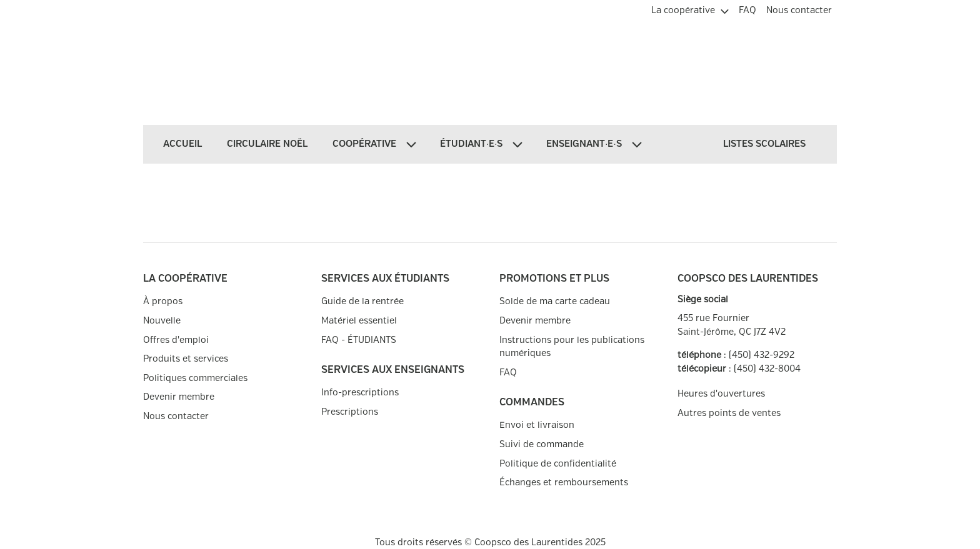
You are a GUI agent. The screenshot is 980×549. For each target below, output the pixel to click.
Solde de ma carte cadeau (555, 301)
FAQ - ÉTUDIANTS (359, 340)
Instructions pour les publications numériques (572, 347)
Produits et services (186, 359)
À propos (163, 301)
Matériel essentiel (359, 321)
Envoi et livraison (537, 425)
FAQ (508, 373)
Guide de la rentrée (362, 301)
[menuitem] (690, 9)
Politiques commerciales (195, 378)
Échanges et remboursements (564, 482)
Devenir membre (179, 397)
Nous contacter (176, 416)
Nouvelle (162, 321)
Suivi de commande (542, 444)
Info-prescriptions (360, 393)
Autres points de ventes (729, 413)
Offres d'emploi (176, 340)
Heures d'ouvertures (721, 394)
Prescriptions (350, 412)
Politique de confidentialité (558, 464)
